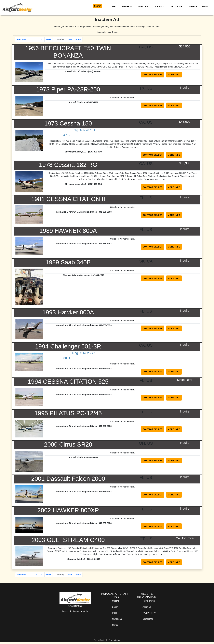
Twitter (76, 611)
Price (78, 39)
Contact (192, 6)
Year (70, 39)
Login (205, 6)
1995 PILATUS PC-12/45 (68, 413)
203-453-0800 (94, 559)
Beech (115, 607)
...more (188, 67)
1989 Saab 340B (68, 262)
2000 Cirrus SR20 (68, 444)
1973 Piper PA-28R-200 (68, 89)
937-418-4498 (92, 102)
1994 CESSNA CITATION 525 (68, 382)
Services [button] (160, 6)
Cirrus (115, 625)
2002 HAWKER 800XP (68, 510)
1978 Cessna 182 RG (68, 165)
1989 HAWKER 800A (68, 231)
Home (114, 6)
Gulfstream (117, 619)
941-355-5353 (105, 212)
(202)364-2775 (97, 275)
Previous (21, 39)
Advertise (177, 6)
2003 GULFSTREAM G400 (68, 540)
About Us (147, 607)
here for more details (125, 98)
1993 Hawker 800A (68, 312)
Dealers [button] (143, 6)
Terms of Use (149, 601)
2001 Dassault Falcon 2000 (68, 479)
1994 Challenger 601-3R (68, 346)
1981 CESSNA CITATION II (68, 199)
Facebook (67, 611)
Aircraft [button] (127, 6)
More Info (174, 75)
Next (49, 39)
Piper (115, 613)
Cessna (116, 601)
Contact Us (148, 619)
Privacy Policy (149, 613)
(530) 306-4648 (95, 152)
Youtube (85, 611)
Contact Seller (152, 75)
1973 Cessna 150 (68, 123)
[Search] (79, 6)
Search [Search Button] (98, 6)
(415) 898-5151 (95, 71)
